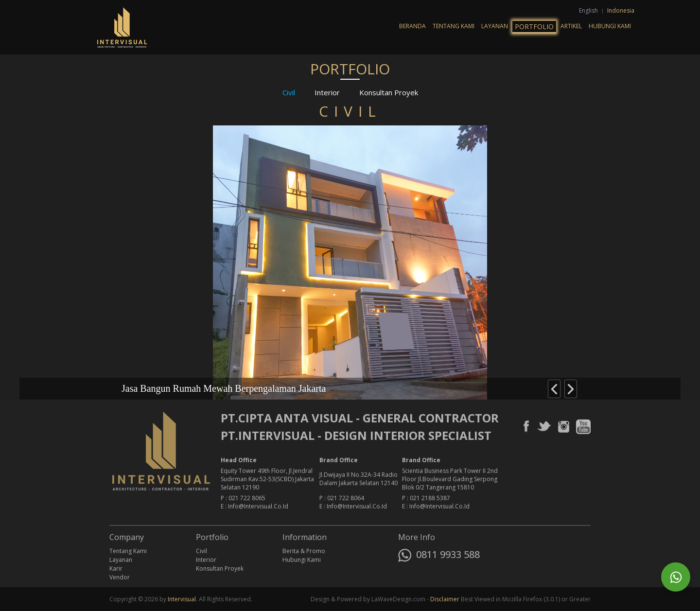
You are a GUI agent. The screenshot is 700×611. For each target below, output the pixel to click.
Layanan (495, 26)
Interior (327, 92)
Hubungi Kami (610, 26)
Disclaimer (445, 599)
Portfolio (534, 26)
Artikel (571, 26)
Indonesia (621, 10)
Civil (289, 92)
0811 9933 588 (439, 556)
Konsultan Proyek (389, 92)
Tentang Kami (454, 26)
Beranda (412, 26)
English (589, 10)
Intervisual (182, 599)
